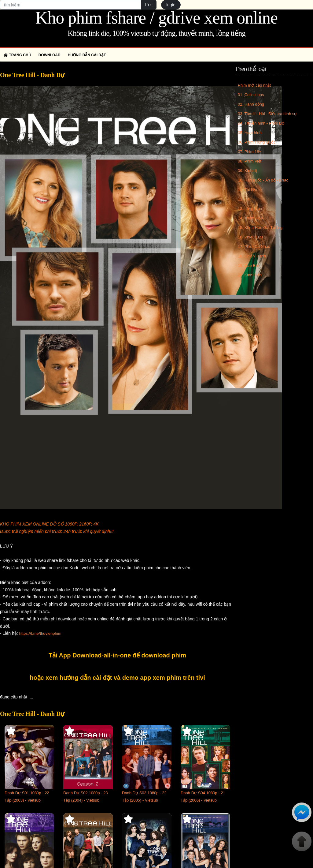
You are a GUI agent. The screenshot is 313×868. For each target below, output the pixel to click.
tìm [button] (149, 5)
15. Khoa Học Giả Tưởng (260, 228)
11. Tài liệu (247, 190)
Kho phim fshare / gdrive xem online (156, 18)
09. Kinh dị (247, 171)
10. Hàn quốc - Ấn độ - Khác (263, 180)
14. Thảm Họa (250, 218)
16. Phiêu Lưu (250, 237)
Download (50, 55)
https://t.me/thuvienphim (40, 633)
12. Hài (244, 199)
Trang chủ (17, 55)
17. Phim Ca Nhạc (254, 247)
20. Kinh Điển (250, 275)
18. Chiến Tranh (252, 256)
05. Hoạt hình (250, 133)
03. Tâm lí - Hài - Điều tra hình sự (267, 114)
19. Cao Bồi (248, 266)
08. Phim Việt (250, 161)
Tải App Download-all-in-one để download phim (117, 655)
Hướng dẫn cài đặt (87, 55)
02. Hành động (251, 104)
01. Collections (251, 95)
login (171, 5)
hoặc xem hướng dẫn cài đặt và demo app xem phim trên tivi (117, 678)
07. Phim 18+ (250, 152)
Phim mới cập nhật (254, 85)
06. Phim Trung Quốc (257, 142)
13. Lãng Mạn (250, 209)
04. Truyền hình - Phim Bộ (261, 123)
